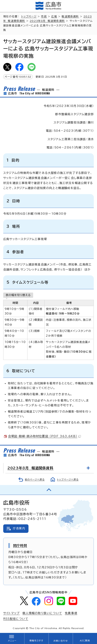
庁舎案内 (19, 528)
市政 (44, 16)
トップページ (29, 16)
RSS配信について (16, 619)
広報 (54, 16)
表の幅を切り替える (18, 295)
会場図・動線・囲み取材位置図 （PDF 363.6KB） (44, 436)
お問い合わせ (61, 641)
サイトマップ (11, 613)
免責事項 (71, 613)
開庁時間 (20, 546)
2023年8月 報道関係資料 (47, 21)
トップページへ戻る (68, 479)
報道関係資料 (70, 16)
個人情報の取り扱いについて (42, 613)
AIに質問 (85, 641)
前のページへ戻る (35, 479)
